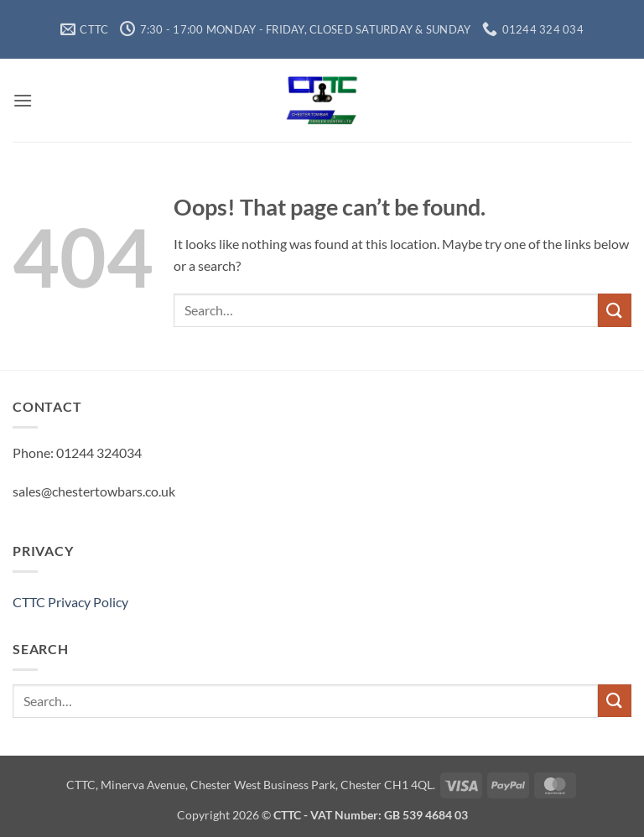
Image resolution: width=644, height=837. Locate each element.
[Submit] (615, 310)
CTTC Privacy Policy (70, 602)
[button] (23, 100)
